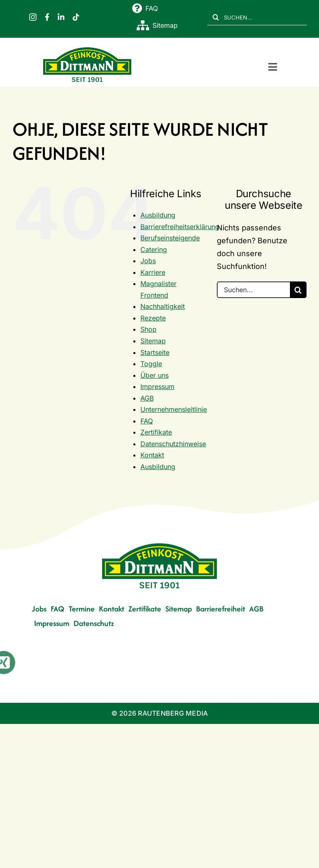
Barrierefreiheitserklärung (180, 227)
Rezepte (153, 318)
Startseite (155, 352)
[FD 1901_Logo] (87, 48)
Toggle (151, 364)
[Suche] (216, 17)
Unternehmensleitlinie (174, 409)
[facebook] (47, 17)
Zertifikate (156, 432)
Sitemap (153, 341)
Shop (148, 329)
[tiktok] (76, 17)
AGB (147, 398)
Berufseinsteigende (170, 238)
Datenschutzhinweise (173, 444)
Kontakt (152, 455)
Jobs (148, 261)
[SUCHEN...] (257, 17)
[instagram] (33, 17)
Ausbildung (158, 215)
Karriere (153, 272)
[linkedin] (61, 17)
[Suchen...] (253, 290)
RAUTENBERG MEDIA (173, 713)
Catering (154, 249)
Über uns (155, 375)
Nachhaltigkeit (163, 306)
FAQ (147, 421)
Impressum (157, 386)
